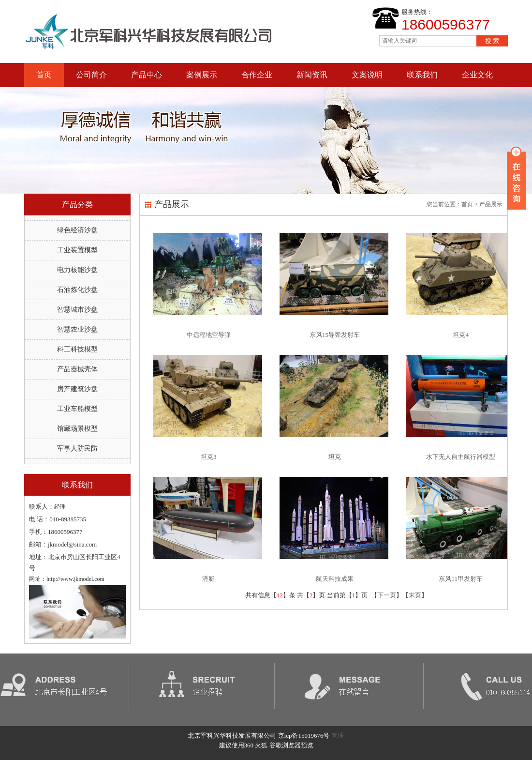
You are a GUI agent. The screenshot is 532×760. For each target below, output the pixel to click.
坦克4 (461, 335)
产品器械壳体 (77, 369)
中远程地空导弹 (209, 335)
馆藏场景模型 (77, 429)
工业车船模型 (77, 409)
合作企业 (257, 75)
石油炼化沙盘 (77, 290)
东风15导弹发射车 (335, 335)
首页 (44, 75)
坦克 (335, 457)
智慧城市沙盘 (77, 310)
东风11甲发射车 (461, 579)
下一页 (387, 595)
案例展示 (202, 75)
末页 (415, 595)
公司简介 (91, 75)
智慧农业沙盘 (77, 329)
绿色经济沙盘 (77, 230)
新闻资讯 (312, 75)
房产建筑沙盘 (77, 389)
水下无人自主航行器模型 (461, 457)
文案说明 (367, 75)
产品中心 (147, 75)
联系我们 (422, 75)
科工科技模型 (77, 349)
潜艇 (208, 579)
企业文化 (477, 75)
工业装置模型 (77, 250)
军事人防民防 (77, 448)
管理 (338, 736)
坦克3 (209, 457)
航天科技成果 (335, 579)
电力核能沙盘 (77, 270)
